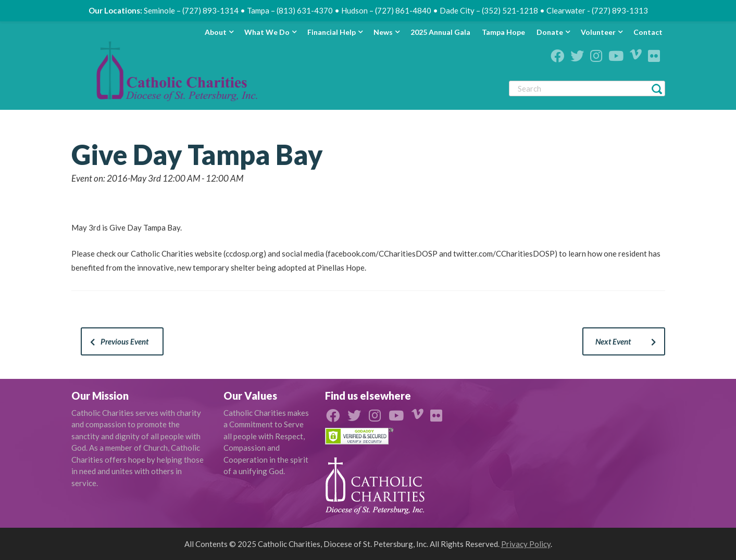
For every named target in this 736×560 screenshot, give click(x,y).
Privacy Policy (526, 544)
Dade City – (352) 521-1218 (489, 10)
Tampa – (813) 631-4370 (290, 10)
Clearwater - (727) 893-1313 (597, 10)
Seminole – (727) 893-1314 (191, 10)
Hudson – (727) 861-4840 (386, 10)
